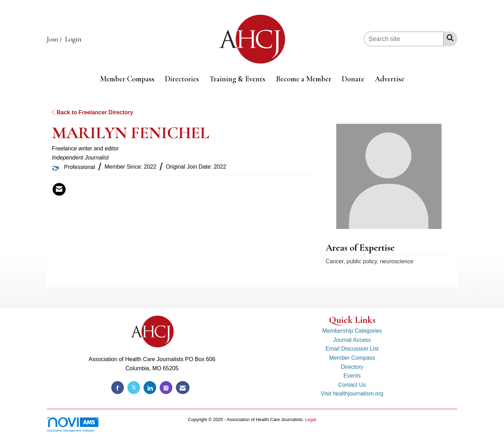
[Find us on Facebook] (118, 388)
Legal (310, 419)
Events (352, 376)
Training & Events (237, 79)
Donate (353, 79)
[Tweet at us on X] (134, 388)
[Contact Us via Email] (183, 388)
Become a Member (304, 79)
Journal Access (352, 340)
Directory (352, 367)
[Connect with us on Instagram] (166, 388)
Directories (182, 79)
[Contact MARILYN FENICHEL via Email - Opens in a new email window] (59, 189)
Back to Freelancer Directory (92, 112)
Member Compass (127, 79)
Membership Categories (352, 331)
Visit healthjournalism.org (352, 394)
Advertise (390, 79)
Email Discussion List (352, 349)
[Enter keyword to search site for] (404, 39)
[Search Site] (449, 38)
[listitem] (55, 39)
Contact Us (352, 385)
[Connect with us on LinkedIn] (150, 388)
